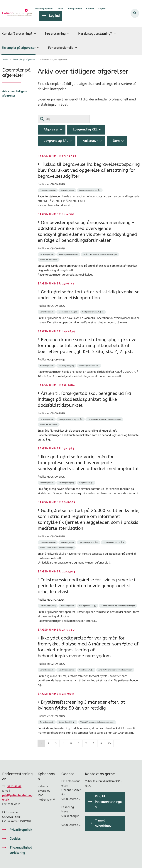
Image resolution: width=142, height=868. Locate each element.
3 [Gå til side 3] (56, 743)
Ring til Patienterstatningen (108, 802)
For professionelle (61, 48)
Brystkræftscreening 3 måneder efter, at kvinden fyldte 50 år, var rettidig (81, 705)
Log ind (54, 16)
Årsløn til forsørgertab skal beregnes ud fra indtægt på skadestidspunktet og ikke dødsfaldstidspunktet (84, 399)
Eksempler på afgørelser (18, 48)
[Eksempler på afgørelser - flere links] (38, 48)
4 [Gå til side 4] (63, 743)
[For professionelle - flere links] (75, 48)
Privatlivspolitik (21, 830)
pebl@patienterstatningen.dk (17, 797)
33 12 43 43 (14, 786)
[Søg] (64, 119)
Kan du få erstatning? (17, 34)
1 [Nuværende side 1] (41, 743)
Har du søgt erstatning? (95, 34)
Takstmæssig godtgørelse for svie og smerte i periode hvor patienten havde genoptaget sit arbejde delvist (86, 586)
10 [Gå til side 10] (109, 743)
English (102, 9)
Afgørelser (51, 130)
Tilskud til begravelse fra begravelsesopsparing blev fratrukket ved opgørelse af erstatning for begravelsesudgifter (89, 170)
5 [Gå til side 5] (71, 743)
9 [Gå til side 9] (101, 743)
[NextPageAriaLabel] (117, 743)
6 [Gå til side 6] (79, 743)
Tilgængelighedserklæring (21, 850)
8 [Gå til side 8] (94, 743)
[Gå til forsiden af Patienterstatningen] (16, 13)
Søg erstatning (55, 34)
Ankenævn (91, 141)
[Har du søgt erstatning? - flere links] (114, 34)
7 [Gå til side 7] (86, 743)
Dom (116, 141)
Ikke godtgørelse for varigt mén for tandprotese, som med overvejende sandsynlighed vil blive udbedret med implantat (88, 463)
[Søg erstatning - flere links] (68, 34)
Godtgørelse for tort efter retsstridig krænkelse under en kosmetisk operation (89, 295)
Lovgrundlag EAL (56, 141)
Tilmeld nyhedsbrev (103, 823)
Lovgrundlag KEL (85, 130)
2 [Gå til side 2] (48, 743)
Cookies (15, 839)
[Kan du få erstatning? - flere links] (34, 34)
